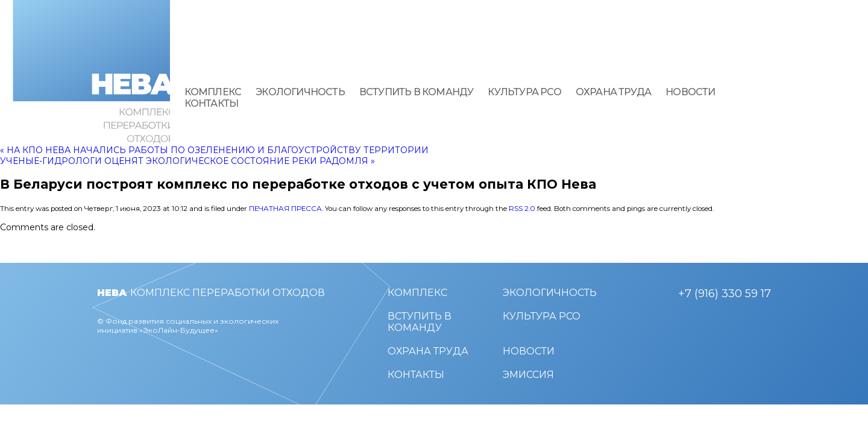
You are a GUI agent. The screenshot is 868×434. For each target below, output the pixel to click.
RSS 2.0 (522, 209)
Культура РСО (524, 92)
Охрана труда (613, 92)
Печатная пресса (285, 209)
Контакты (212, 103)
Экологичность (300, 92)
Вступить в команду (417, 92)
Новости (690, 92)
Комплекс (213, 92)
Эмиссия (528, 375)
